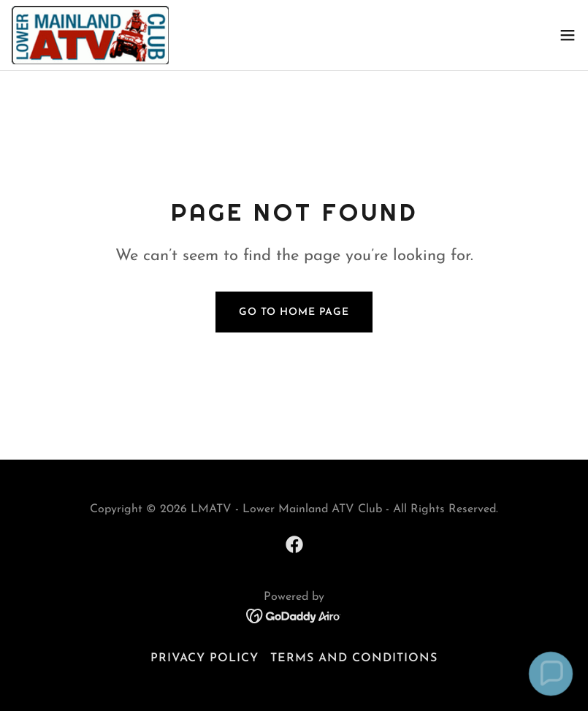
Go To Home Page (294, 312)
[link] (90, 35)
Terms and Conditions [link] (354, 658)
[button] (568, 35)
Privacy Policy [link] (205, 658)
